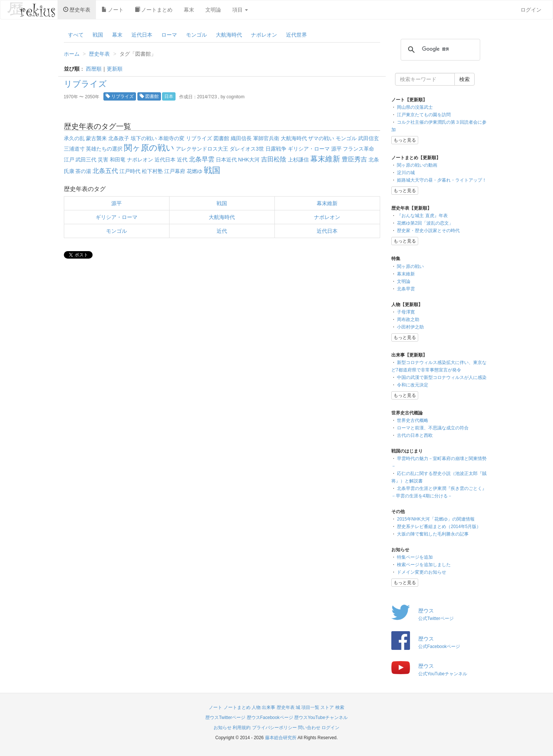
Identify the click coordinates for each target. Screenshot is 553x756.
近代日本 (142, 35)
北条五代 (105, 171)
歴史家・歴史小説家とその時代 (428, 231)
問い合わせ (309, 728)
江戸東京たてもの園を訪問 (424, 115)
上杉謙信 (298, 160)
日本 (169, 96)
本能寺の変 (171, 138)
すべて (76, 35)
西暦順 (94, 69)
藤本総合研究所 (281, 738)
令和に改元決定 (413, 385)
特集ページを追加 (415, 557)
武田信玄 (369, 138)
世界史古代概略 (413, 420)
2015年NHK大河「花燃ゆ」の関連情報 (436, 519)
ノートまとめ (154, 10)
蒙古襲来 (96, 138)
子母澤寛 (406, 312)
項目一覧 (310, 707)
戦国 (98, 35)
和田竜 (118, 160)
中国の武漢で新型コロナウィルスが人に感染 (442, 377)
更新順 (115, 69)
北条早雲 (202, 159)
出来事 (268, 707)
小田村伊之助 (410, 327)
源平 (336, 149)
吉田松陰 (274, 159)
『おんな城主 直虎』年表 (422, 216)
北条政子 (119, 138)
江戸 (69, 160)
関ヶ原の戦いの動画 (417, 165)
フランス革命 (358, 149)
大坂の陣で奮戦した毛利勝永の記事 (433, 534)
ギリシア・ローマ (309, 149)
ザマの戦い (321, 138)
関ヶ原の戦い (149, 148)
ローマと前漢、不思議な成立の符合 (433, 428)
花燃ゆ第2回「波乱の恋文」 (425, 223)
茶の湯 (83, 171)
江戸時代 (130, 171)
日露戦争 (276, 149)
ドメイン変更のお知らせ (422, 572)
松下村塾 (152, 171)
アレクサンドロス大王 (202, 149)
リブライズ (85, 84)
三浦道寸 (74, 149)
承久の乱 (74, 138)
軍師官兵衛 (266, 138)
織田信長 (241, 138)
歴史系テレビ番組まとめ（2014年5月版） (439, 527)
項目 (240, 10)
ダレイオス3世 (247, 149)
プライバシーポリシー (274, 728)
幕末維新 (325, 159)
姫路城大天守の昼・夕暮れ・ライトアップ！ (442, 180)
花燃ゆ (195, 171)
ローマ (169, 35)
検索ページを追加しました (424, 565)
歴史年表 (77, 10)
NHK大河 (249, 160)
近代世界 (296, 35)
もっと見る (405, 140)
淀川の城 (406, 173)
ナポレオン (264, 35)
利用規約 (242, 728)
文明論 (213, 10)
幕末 (189, 10)
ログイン (531, 10)
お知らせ (223, 728)
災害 (103, 160)
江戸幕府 (175, 171)
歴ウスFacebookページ (270, 718)
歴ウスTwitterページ (225, 718)
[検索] (439, 49)
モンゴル (196, 35)
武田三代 (86, 160)
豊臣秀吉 (354, 159)
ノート (113, 10)
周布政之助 (408, 320)
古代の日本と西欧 (415, 435)
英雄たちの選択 (104, 149)
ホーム (72, 54)
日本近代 (226, 160)
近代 (182, 160)
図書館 (149, 96)
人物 (256, 707)
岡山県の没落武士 (415, 107)
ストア (327, 707)
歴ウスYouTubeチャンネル (321, 718)
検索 (340, 707)
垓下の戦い (144, 138)
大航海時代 (229, 35)
